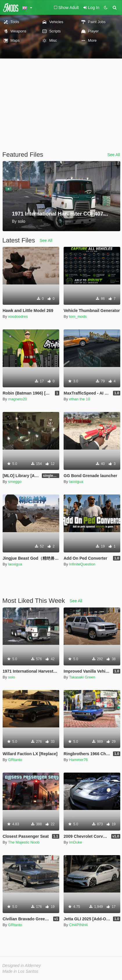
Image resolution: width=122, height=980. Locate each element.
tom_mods (78, 316)
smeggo (15, 482)
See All (114, 155)
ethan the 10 (80, 399)
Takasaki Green (82, 677)
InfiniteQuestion (82, 564)
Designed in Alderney (22, 966)
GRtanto (15, 760)
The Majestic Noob (24, 842)
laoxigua (76, 482)
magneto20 (18, 399)
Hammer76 (78, 760)
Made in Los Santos (20, 971)
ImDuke (76, 842)
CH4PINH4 (78, 925)
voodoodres (18, 316)
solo (12, 677)
